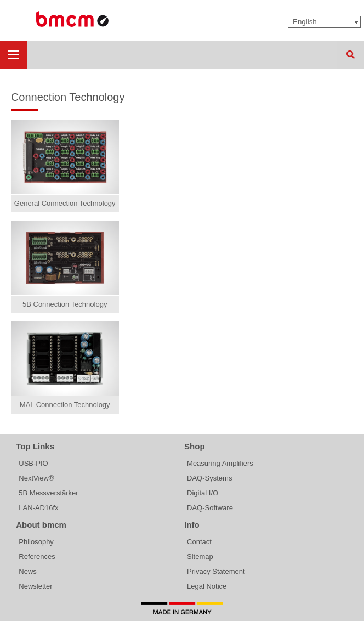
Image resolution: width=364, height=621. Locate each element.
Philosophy (36, 542)
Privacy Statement (216, 571)
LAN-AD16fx (38, 508)
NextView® (36, 478)
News (28, 571)
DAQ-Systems (209, 478)
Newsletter (35, 586)
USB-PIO (33, 463)
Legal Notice (207, 586)
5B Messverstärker (48, 493)
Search (350, 55)
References (37, 557)
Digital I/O (203, 493)
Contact (199, 542)
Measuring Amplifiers (220, 463)
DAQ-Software (210, 508)
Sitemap (200, 557)
